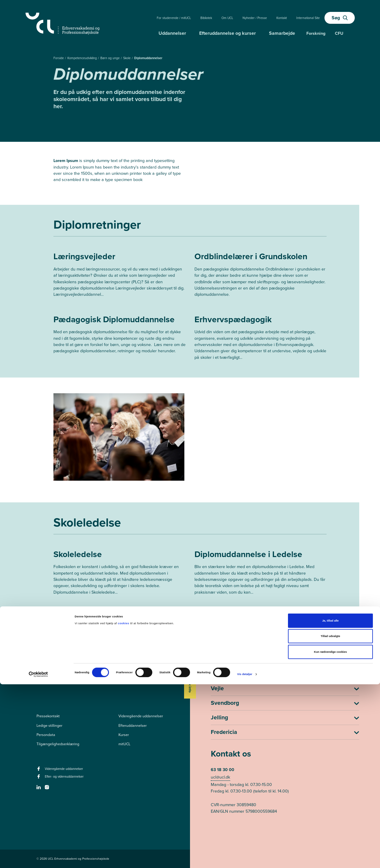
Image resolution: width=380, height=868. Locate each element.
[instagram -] (48, 789)
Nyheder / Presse (255, 18)
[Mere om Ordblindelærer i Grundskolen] (261, 276)
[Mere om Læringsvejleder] (119, 276)
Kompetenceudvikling (83, 58)
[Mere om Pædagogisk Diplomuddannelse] (119, 336)
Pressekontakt (48, 716)
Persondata (46, 735)
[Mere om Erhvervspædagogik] (261, 339)
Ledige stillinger (49, 726)
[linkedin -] (39, 789)
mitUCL (124, 744)
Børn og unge (110, 58)
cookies (124, 807)
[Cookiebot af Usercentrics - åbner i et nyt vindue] (38, 858)
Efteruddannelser (133, 726)
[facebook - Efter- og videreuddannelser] (39, 778)
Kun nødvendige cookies (331, 836)
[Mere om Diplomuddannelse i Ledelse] (261, 574)
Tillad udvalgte (330, 820)
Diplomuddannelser (148, 58)
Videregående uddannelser (141, 716)
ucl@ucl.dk (220, 777)
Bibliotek (206, 18)
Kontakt (282, 18)
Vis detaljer (245, 858)
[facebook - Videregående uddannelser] (39, 770)
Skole (127, 58)
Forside (59, 58)
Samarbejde (282, 33)
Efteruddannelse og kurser (228, 33)
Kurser (124, 735)
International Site (308, 18)
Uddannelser (172, 33)
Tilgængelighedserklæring (58, 744)
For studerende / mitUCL (174, 18)
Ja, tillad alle (330, 804)
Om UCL (227, 18)
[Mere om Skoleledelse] (119, 574)
